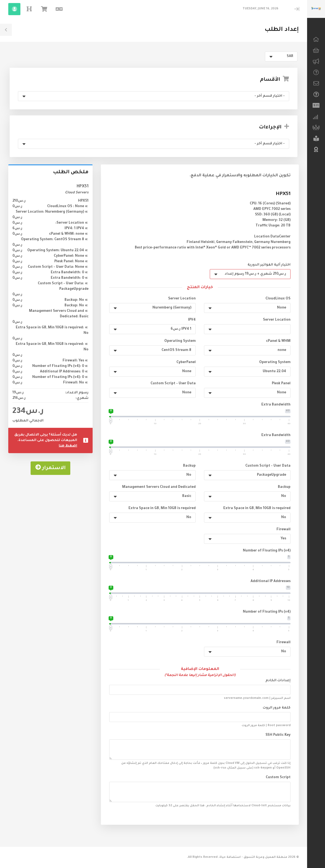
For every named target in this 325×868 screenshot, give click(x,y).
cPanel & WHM (278, 341)
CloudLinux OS (278, 299)
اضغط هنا (68, 451)
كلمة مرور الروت (277, 708)
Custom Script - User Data (173, 384)
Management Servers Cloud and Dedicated (159, 487)
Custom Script (278, 778)
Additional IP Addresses (271, 582)
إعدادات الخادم (278, 681)
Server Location (182, 299)
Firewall (284, 530)
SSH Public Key (278, 735)
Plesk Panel (281, 384)
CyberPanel (186, 363)
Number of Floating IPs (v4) (267, 551)
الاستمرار (50, 473)
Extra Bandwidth (276, 405)
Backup (189, 466)
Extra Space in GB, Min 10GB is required (257, 509)
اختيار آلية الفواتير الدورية (269, 265)
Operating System (180, 341)
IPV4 (192, 320)
